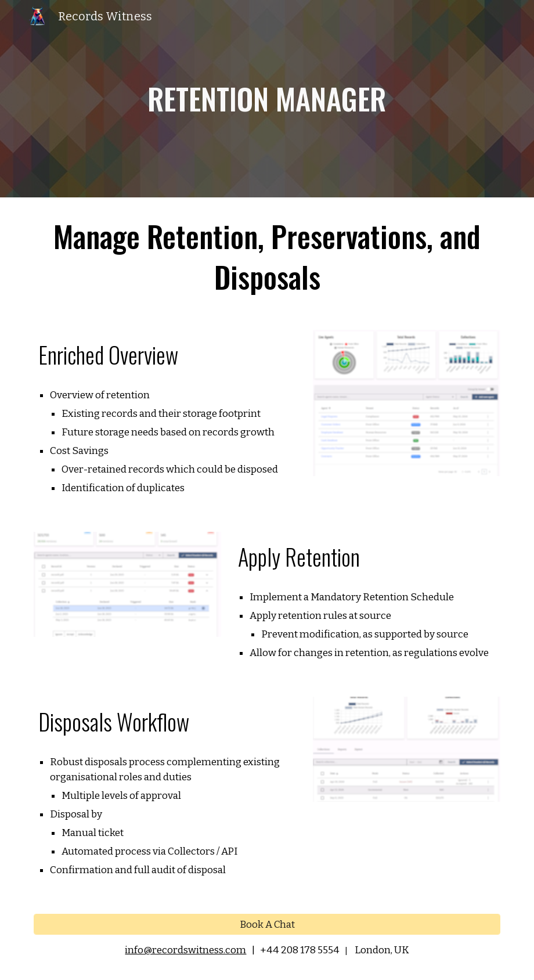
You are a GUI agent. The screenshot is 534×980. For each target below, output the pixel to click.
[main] (267, 99)
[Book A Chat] (267, 924)
